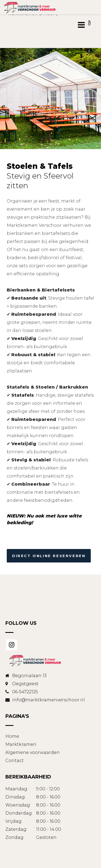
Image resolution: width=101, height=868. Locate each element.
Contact (15, 761)
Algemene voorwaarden (33, 752)
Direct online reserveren (49, 556)
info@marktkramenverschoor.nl (48, 700)
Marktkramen (21, 744)
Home (12, 736)
